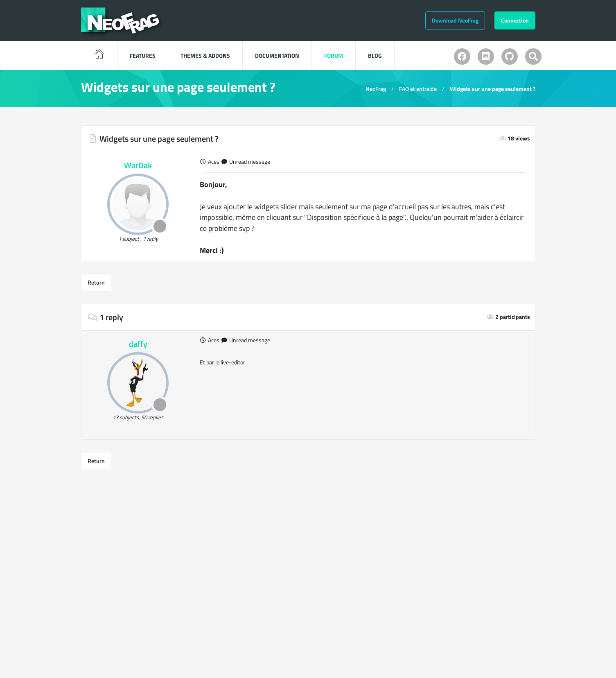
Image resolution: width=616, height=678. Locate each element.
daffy (138, 344)
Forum (334, 55)
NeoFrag (376, 89)
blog (375, 55)
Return (96, 282)
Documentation (277, 55)
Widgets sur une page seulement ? (493, 89)
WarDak (138, 165)
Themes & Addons (205, 55)
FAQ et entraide (418, 89)
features (143, 55)
